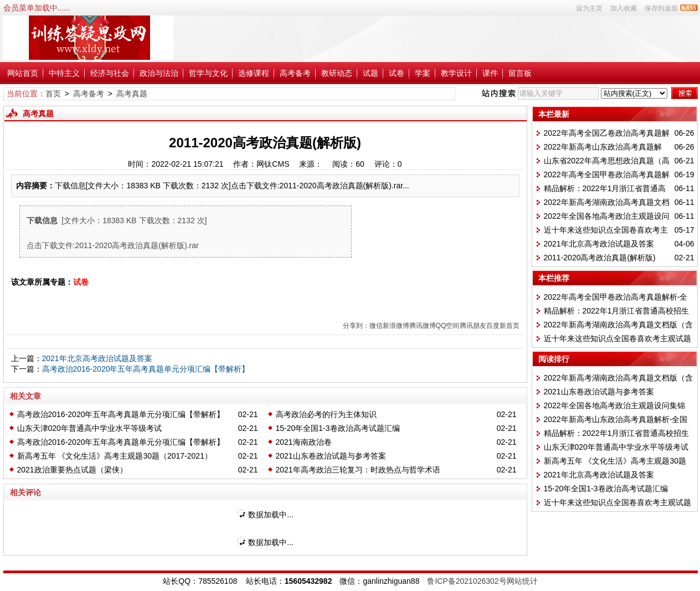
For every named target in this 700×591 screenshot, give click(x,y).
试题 (370, 73)
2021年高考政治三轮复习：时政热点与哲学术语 (358, 470)
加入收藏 (624, 8)
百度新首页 (503, 326)
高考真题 (132, 94)
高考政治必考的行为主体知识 (326, 414)
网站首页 (23, 73)
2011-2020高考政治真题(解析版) (600, 258)
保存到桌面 (661, 8)
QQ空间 (448, 326)
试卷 (397, 73)
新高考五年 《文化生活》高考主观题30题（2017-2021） (115, 456)
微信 (376, 326)
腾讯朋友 (473, 326)
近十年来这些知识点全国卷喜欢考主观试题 (617, 338)
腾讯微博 (423, 326)
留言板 (520, 73)
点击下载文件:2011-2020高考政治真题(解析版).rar (113, 245)
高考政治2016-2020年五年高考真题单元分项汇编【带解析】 (146, 369)
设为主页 (589, 8)
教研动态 (337, 73)
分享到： (356, 326)
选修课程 (254, 73)
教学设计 (456, 73)
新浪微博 (396, 326)
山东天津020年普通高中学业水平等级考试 (89, 428)
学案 (423, 73)
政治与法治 (159, 73)
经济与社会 (110, 73)
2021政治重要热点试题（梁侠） (72, 470)
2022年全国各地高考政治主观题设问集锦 (614, 405)
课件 (490, 73)
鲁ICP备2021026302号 (467, 581)
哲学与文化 (208, 73)
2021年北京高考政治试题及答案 (97, 358)
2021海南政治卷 (304, 442)
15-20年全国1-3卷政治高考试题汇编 (338, 428)
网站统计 (522, 581)
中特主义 (64, 73)
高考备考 (295, 73)
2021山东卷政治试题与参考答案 (331, 456)
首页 (53, 94)
